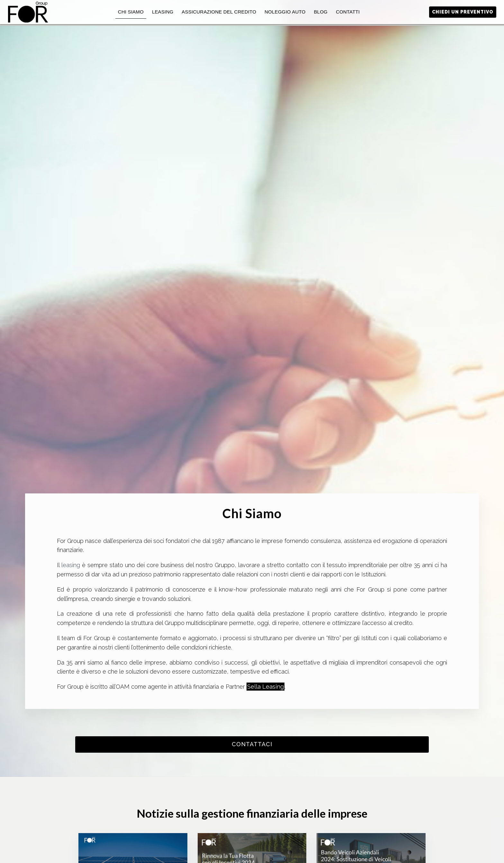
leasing (72, 565)
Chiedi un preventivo (463, 12)
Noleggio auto (285, 12)
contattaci (252, 744)
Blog (320, 12)
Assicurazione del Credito (219, 12)
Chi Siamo (131, 12)
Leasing (163, 12)
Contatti (348, 12)
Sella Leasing (265, 687)
